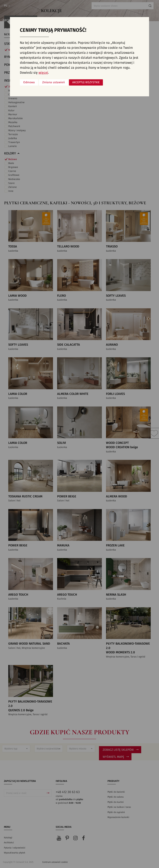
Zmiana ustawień (54, 82)
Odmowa (29, 82)
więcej (43, 73)
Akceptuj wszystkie (86, 82)
